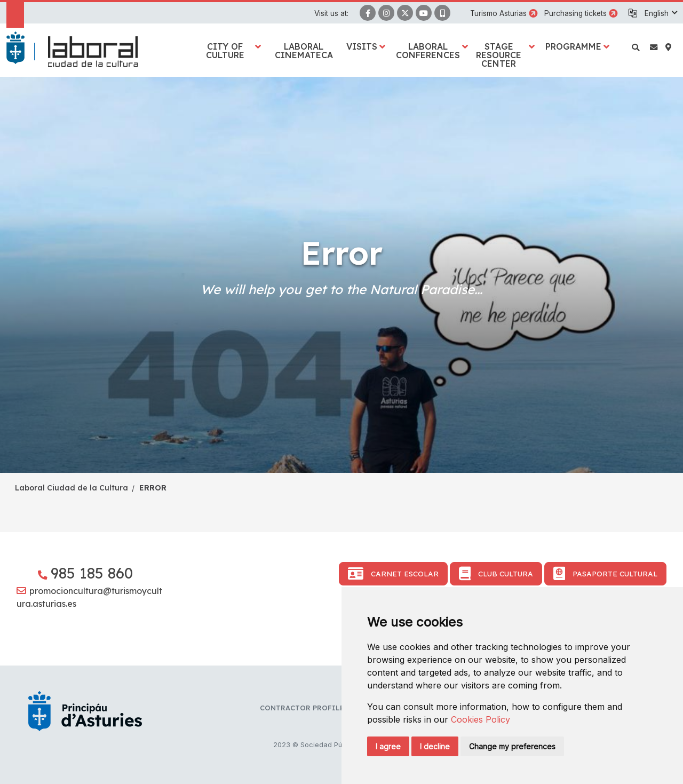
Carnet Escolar (393, 574)
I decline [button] (435, 746)
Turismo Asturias (498, 13)
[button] (661, 13)
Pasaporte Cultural (605, 574)
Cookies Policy (481, 719)
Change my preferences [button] (512, 746)
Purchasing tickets (575, 13)
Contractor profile (302, 708)
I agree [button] (388, 746)
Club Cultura (496, 574)
